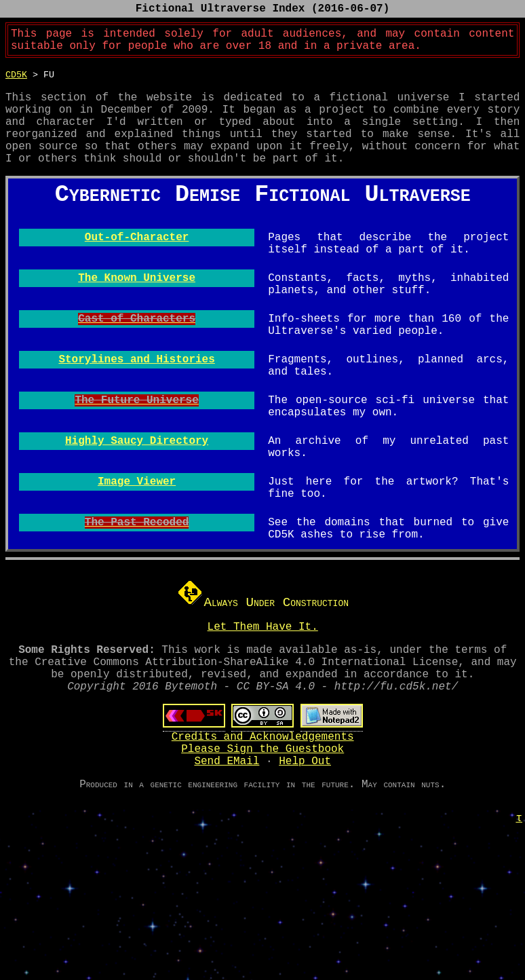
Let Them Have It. (263, 737)
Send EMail (227, 890)
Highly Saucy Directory (137, 535)
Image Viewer (137, 581)
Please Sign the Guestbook (262, 875)
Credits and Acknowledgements (263, 861)
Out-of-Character (137, 304)
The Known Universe (137, 350)
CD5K (16, 82)
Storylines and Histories (136, 442)
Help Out (305, 890)
